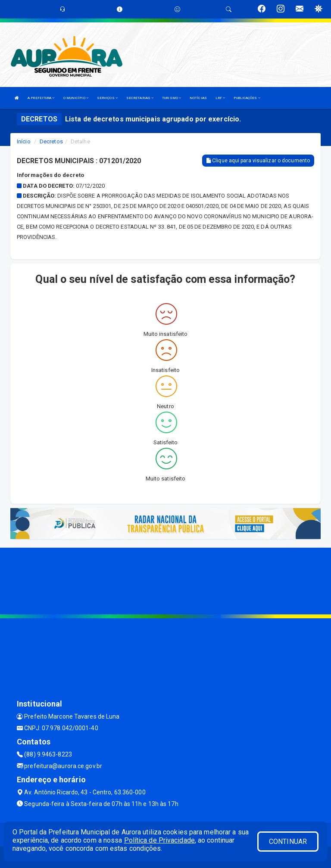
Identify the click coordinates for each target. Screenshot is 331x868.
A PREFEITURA (41, 98)
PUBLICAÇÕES (247, 98)
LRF (220, 98)
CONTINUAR (288, 842)
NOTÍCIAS (198, 98)
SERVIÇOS (107, 98)
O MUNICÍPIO (76, 98)
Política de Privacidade (159, 840)
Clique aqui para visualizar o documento (258, 161)
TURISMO (172, 98)
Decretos (51, 141)
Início (24, 141)
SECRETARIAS (140, 98)
